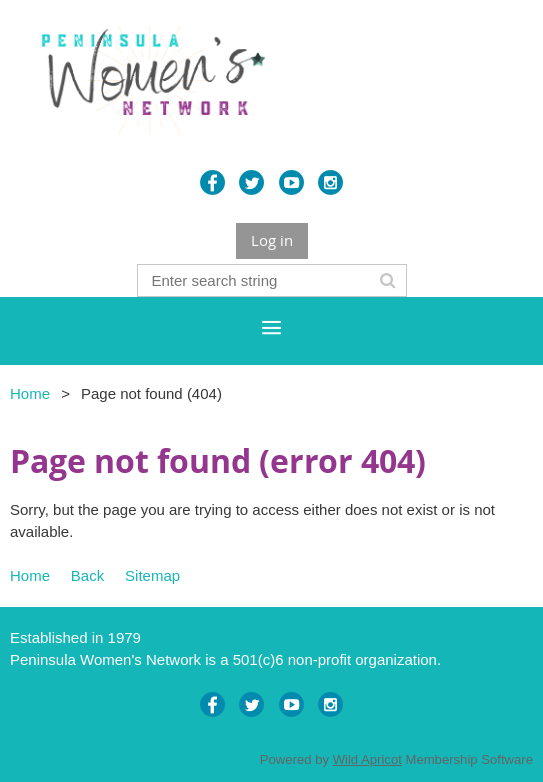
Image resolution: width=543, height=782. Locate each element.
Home (30, 393)
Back (87, 575)
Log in (272, 240)
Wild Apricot (367, 759)
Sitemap (152, 575)
